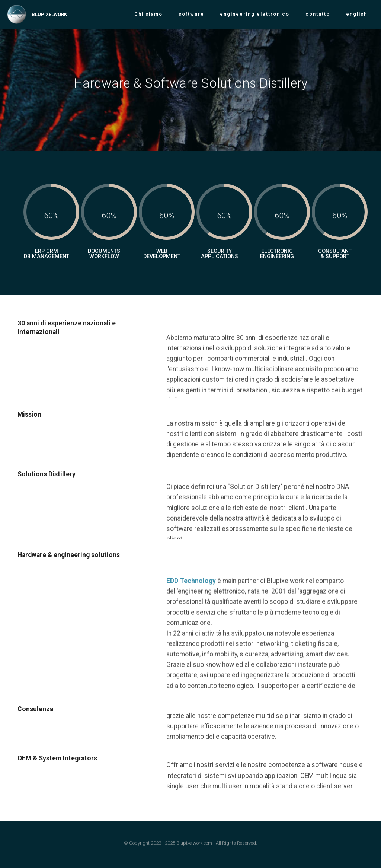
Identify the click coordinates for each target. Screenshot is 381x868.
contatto (318, 14)
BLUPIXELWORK (49, 14)
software (191, 14)
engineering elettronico (255, 14)
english (357, 14)
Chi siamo (148, 14)
